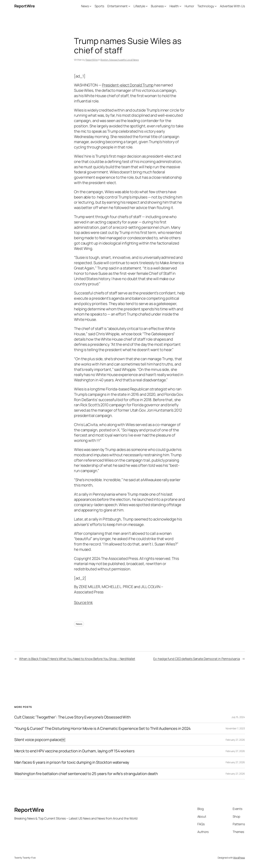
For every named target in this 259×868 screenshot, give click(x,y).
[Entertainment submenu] (129, 6)
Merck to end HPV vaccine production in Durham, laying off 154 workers (74, 751)
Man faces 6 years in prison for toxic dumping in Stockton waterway (72, 762)
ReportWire (25, 6)
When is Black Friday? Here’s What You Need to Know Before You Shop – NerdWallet (77, 659)
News (79, 624)
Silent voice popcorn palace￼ (40, 740)
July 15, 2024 (238, 717)
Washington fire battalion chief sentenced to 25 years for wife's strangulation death (86, 774)
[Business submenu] (165, 6)
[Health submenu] (180, 6)
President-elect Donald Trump (128, 85)
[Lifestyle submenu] (147, 6)
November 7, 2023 (235, 728)
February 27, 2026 (235, 740)
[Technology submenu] (216, 6)
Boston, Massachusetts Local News (120, 60)
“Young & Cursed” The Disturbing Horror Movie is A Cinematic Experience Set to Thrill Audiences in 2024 (103, 729)
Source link (83, 602)
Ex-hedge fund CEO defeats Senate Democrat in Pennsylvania (197, 659)
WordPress (239, 858)
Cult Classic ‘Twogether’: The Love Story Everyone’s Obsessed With (73, 717)
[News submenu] (90, 6)
